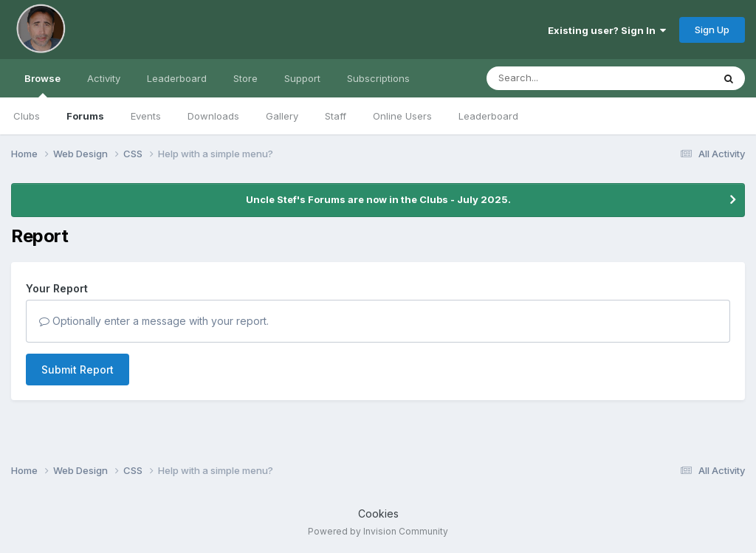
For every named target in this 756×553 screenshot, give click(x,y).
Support (302, 78)
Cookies (378, 513)
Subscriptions (378, 78)
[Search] (559, 78)
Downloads (213, 116)
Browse (42, 85)
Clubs (27, 116)
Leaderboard (488, 116)
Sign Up (712, 30)
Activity (104, 78)
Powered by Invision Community (378, 531)
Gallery (282, 116)
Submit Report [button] (78, 370)
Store (245, 78)
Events (146, 116)
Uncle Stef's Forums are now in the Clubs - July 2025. (378, 199)
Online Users (402, 116)
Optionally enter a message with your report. (154, 321)
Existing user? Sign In (607, 30)
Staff (336, 116)
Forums (85, 116)
